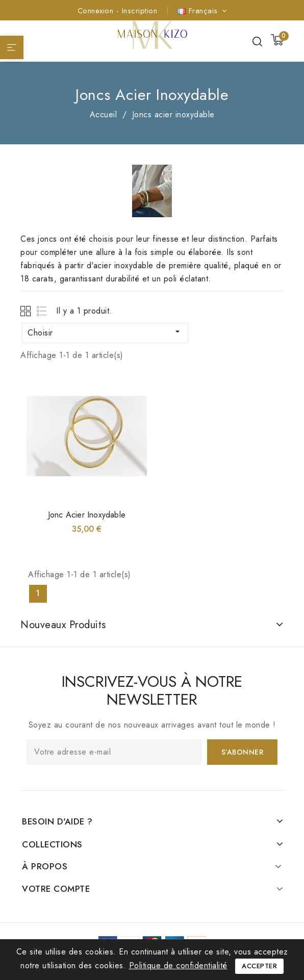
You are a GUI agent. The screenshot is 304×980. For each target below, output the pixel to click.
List (42, 311)
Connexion (97, 11)
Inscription (140, 11)
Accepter (259, 966)
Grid (27, 311)
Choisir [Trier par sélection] (105, 332)
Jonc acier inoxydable (87, 515)
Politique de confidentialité (178, 965)
